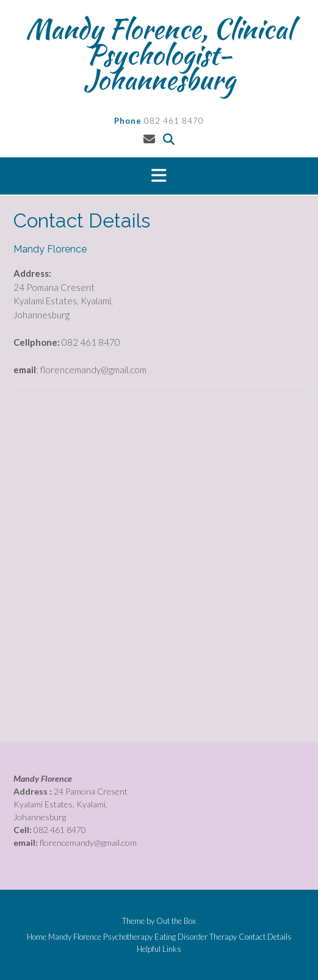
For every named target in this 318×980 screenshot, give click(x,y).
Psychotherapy (128, 937)
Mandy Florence (75, 937)
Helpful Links (159, 949)
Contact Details (265, 937)
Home (37, 937)
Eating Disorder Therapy (196, 937)
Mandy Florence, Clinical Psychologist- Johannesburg (159, 54)
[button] (159, 176)
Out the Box (176, 921)
